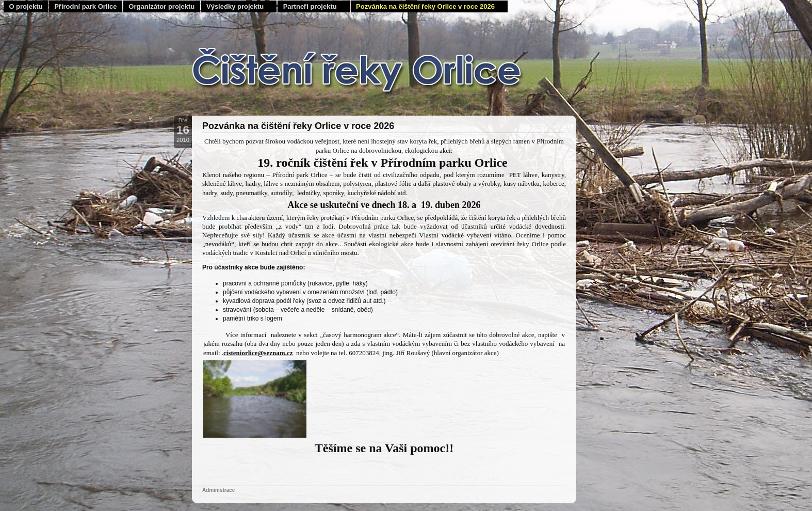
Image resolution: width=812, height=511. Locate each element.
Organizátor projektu (161, 6)
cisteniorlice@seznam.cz (258, 353)
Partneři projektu (310, 6)
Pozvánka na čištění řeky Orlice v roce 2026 (425, 6)
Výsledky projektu (235, 6)
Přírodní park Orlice (85, 6)
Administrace (218, 490)
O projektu (26, 6)
